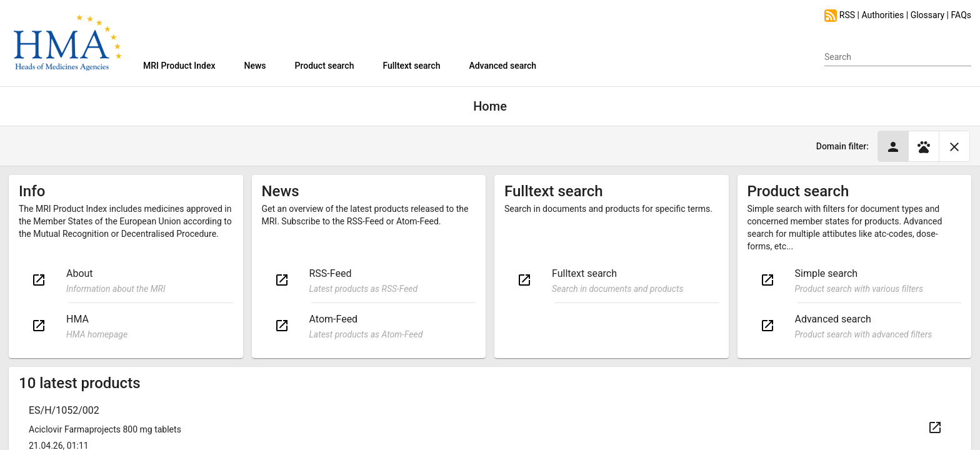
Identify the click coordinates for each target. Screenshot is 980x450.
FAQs (962, 15)
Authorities (882, 15)
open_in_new (39, 280)
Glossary (927, 15)
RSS (841, 15)
